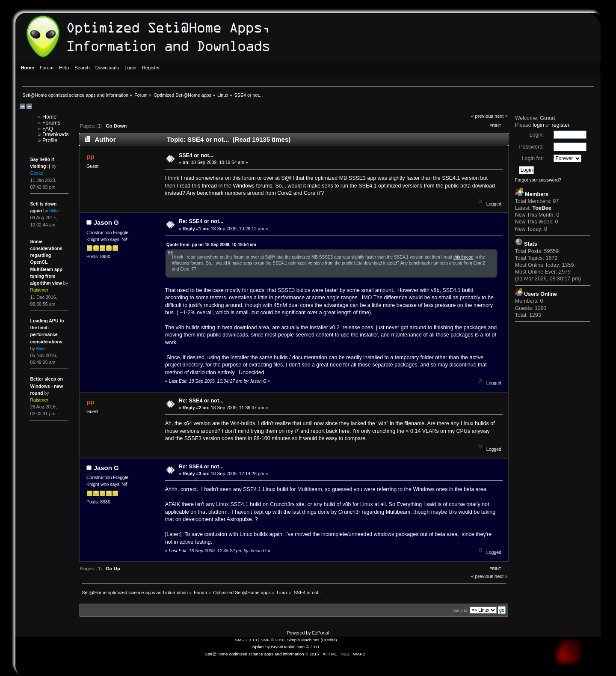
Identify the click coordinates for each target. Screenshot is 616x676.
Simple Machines (303, 640)
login (538, 125)
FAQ (48, 129)
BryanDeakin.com (288, 647)
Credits (329, 640)
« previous (482, 116)
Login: (537, 135)
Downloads (56, 134)
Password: (531, 147)
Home (49, 117)
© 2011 (313, 647)
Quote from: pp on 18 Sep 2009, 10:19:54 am (211, 245)
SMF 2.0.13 (246, 640)
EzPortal (320, 633)
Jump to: (461, 610)
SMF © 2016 (272, 640)
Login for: (533, 158)
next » (501, 116)
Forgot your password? (538, 180)
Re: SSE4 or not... (201, 221)
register (561, 125)
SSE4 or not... (196, 155)
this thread (204, 186)
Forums (51, 123)
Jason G (106, 222)
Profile (50, 140)
